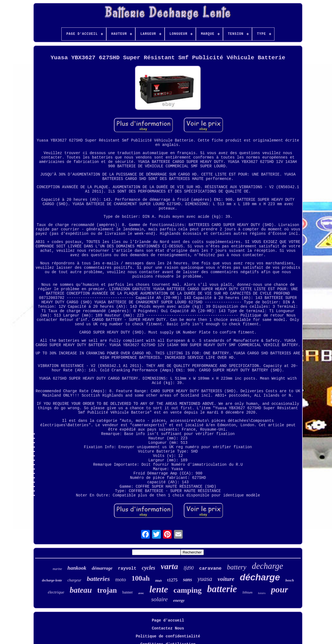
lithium (247, 592)
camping (188, 590)
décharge (260, 577)
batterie (222, 589)
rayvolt (127, 569)
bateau (81, 590)
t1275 (172, 580)
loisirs (262, 593)
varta (169, 566)
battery (237, 567)
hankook (77, 568)
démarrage (102, 568)
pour (279, 589)
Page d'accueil (168, 620)
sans (188, 580)
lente (159, 589)
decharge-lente (52, 580)
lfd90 (189, 568)
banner (128, 592)
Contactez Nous (168, 628)
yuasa (205, 579)
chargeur (74, 580)
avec (141, 593)
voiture (226, 579)
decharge (267, 566)
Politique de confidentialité (168, 636)
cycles (149, 568)
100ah (141, 578)
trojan (107, 590)
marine (57, 569)
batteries (98, 579)
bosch (290, 580)
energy (179, 600)
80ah (159, 581)
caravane (210, 568)
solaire (159, 599)
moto (121, 579)
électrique (56, 592)
